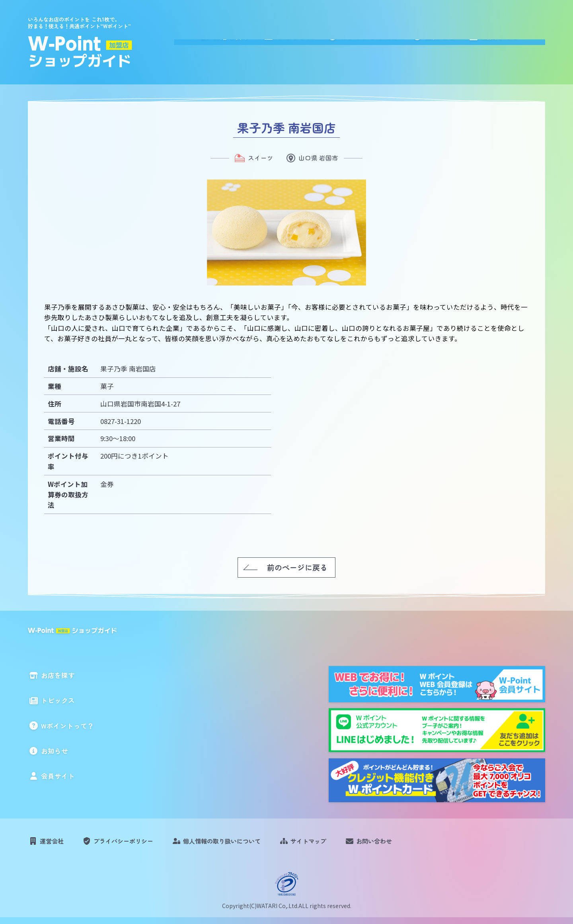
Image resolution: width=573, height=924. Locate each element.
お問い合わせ (409, 844)
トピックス (327, 40)
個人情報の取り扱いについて (242, 844)
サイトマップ (337, 844)
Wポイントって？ (399, 40)
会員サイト (524, 40)
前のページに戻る (297, 567)
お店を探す (266, 40)
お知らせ (467, 40)
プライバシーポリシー (133, 844)
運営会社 (55, 844)
